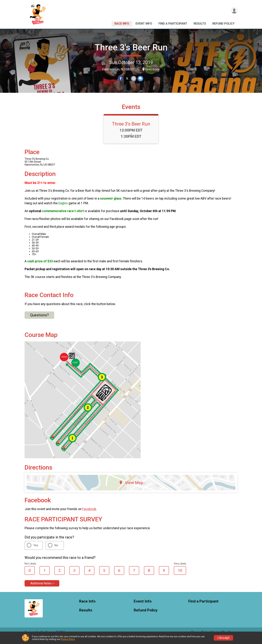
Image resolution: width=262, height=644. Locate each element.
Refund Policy (223, 24)
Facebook (89, 514)
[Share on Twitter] (127, 79)
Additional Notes (41, 588)
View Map (131, 488)
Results (200, 24)
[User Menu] (234, 11)
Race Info (122, 24)
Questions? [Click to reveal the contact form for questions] (39, 320)
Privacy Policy (68, 639)
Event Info (144, 24)
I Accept (223, 638)
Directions (152, 69)
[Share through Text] (140, 79)
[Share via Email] (133, 79)
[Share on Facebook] (121, 79)
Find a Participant (173, 24)
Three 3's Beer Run (131, 47)
